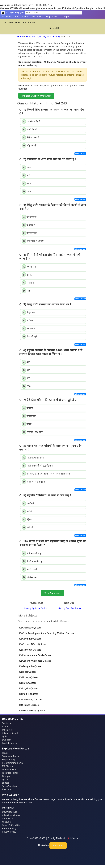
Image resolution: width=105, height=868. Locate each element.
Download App (10, 812)
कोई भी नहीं (29, 146)
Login (66, 17)
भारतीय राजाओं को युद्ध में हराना (37, 466)
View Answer (80, 153)
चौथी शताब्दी (29, 577)
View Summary (53, 593)
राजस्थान (28, 283)
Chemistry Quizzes (30, 628)
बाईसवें (27, 511)
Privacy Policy (9, 832)
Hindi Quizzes (28, 672)
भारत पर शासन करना (33, 458)
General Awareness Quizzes (35, 661)
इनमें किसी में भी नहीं (33, 241)
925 (26, 370)
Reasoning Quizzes (31, 699)
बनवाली (27, 408)
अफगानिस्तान (30, 267)
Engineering (8, 760)
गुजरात (27, 275)
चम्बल (27, 167)
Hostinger (58, 846)
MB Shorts (7, 766)
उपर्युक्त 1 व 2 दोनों (32, 432)
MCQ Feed (7, 17)
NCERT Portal (9, 769)
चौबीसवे (28, 527)
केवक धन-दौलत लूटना (33, 482)
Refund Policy (9, 828)
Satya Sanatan (9, 786)
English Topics (9, 743)
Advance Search (10, 733)
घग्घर (26, 191)
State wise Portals (11, 756)
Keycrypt (7, 789)
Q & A (5, 779)
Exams (5, 726)
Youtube (6, 822)
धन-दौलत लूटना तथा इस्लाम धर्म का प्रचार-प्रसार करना (46, 474)
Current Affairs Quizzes (33, 644)
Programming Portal (13, 763)
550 (26, 386)
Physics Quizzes (29, 688)
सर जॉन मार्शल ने (31, 122)
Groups (6, 776)
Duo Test (7, 740)
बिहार (27, 291)
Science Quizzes (29, 705)
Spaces (6, 783)
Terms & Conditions (12, 825)
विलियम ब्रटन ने (30, 138)
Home (20, 37)
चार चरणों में (29, 217)
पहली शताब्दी (30, 569)
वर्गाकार (27, 321)
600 (26, 378)
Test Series (38, 17)
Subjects (6, 723)
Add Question (22, 17)
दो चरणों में (29, 225)
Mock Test (7, 730)
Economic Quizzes (30, 650)
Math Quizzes (28, 683)
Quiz (40, 37)
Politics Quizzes (29, 694)
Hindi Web (31, 37)
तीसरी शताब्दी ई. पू (32, 561)
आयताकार (28, 329)
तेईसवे (27, 519)
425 (26, 362)
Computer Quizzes (30, 639)
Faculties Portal (10, 773)
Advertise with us (11, 815)
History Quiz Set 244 (69, 608)
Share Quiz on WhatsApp (36, 96)
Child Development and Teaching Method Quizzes (47, 633)
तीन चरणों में (29, 233)
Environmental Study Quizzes (36, 655)
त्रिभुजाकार (29, 313)
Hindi (5, 753)
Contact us (8, 818)
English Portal (53, 17)
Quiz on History (52, 37)
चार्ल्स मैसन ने (30, 130)
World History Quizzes (32, 710)
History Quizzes (29, 677)
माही (26, 175)
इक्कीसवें (28, 503)
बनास (26, 183)
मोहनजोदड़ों (29, 416)
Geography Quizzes (31, 666)
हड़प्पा (27, 424)
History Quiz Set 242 (36, 608)
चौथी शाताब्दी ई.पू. (32, 553)
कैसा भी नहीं (29, 337)
